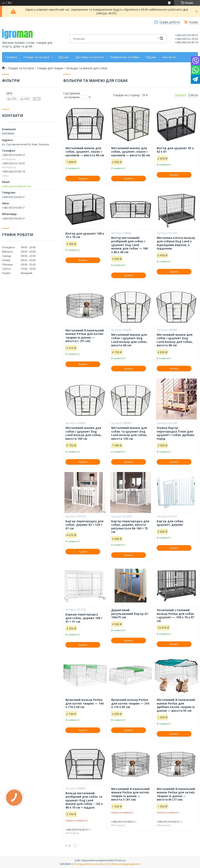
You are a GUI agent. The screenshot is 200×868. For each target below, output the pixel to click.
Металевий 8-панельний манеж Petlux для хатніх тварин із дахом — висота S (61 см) (130, 794)
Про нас (63, 57)
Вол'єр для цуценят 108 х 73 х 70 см (85, 235)
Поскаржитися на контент (90, 864)
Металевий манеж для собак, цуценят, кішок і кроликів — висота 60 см (85, 152)
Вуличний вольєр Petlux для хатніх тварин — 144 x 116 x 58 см (84, 703)
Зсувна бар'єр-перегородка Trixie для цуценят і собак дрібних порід (176, 433)
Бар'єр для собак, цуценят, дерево (170, 523)
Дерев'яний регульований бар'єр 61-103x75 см (130, 614)
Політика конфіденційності (124, 864)
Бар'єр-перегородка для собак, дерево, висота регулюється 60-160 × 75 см (130, 527)
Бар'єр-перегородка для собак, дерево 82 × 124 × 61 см (84, 525)
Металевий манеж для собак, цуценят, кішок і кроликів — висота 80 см (131, 152)
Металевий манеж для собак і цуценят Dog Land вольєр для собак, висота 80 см (175, 340)
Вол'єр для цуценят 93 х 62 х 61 (175, 150)
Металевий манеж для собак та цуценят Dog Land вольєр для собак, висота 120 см (129, 433)
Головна (11, 57)
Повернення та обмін (125, 57)
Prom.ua (120, 860)
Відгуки (151, 57)
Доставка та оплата (89, 57)
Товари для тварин (50, 68)
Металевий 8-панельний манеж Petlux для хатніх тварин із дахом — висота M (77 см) (176, 794)
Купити (83, 178)
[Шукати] (161, 39)
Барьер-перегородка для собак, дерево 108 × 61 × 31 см (84, 618)
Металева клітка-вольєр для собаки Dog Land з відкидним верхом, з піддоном (176, 243)
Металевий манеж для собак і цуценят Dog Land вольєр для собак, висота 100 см (84, 433)
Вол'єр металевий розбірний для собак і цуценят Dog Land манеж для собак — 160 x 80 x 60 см (129, 245)
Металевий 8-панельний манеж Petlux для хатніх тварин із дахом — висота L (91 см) (85, 336)
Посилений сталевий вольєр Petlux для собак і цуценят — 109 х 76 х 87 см (176, 615)
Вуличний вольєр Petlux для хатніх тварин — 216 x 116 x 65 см (130, 703)
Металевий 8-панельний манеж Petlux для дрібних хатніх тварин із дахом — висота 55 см (176, 705)
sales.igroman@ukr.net (16, 186)
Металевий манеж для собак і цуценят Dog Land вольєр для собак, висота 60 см (129, 340)
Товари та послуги (36, 57)
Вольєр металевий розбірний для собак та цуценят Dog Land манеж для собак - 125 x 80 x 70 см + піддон (84, 800)
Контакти (169, 57)
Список (193, 95)
